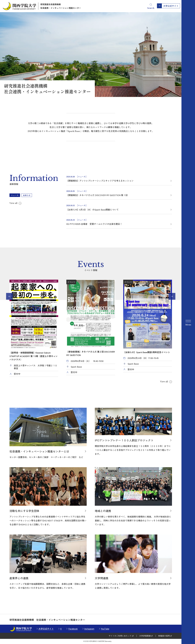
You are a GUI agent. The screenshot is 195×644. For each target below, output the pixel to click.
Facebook (73, 629)
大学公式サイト (46, 629)
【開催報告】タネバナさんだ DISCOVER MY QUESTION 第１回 (97, 195)
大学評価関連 (145, 636)
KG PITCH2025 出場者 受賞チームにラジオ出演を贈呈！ (94, 224)
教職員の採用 (164, 636)
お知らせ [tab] (27, 195)
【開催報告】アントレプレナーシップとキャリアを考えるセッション (100, 181)
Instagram (89, 629)
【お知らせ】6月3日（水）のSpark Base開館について (92, 210)
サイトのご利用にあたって (120, 636)
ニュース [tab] (15, 195)
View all (13, 203)
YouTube (105, 629)
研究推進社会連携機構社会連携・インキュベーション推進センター (61, 6)
